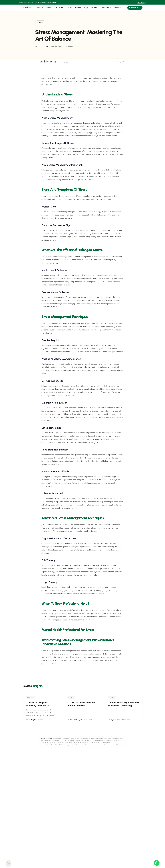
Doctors (78, 8)
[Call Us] (8, 863)
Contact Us (118, 8)
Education (95, 8)
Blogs (86, 8)
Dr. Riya (141, 2)
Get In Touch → (135, 8)
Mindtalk (27, 8)
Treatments (59, 8)
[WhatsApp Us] (157, 863)
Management (106, 8)
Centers (69, 8)
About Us (40, 8)
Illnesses (49, 8)
